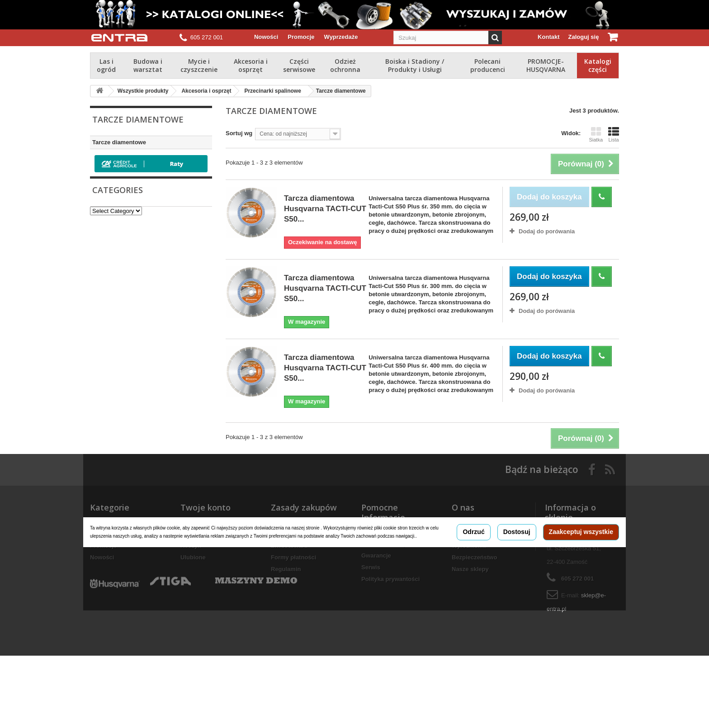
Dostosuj (517, 568)
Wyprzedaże (341, 37)
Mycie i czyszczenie (199, 65)
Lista (614, 134)
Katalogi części (598, 65)
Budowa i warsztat (148, 65)
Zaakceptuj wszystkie (581, 568)
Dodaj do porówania (547, 231)
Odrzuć (473, 568)
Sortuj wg (239, 133)
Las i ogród (106, 65)
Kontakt (548, 37)
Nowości (266, 37)
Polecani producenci (488, 65)
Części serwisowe (299, 65)
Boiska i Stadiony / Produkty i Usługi (415, 65)
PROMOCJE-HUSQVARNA (546, 65)
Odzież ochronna (345, 65)
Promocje (301, 37)
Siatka (596, 134)
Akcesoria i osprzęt (251, 65)
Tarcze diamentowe (119, 142)
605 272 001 (207, 37)
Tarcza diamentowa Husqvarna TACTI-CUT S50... (325, 209)
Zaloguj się (584, 37)
